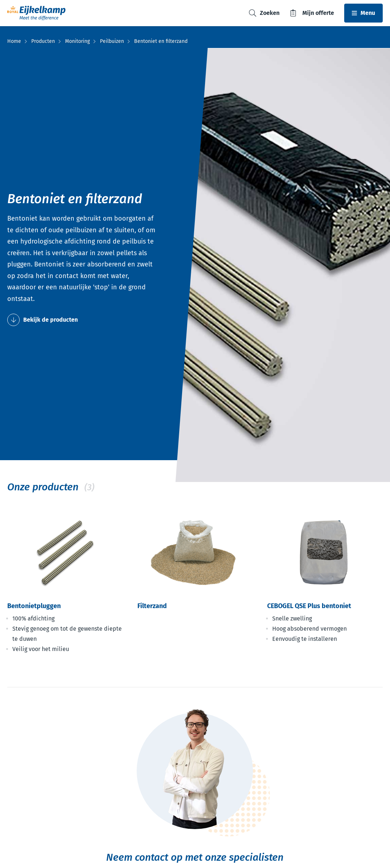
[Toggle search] (264, 13)
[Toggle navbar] (363, 13)
